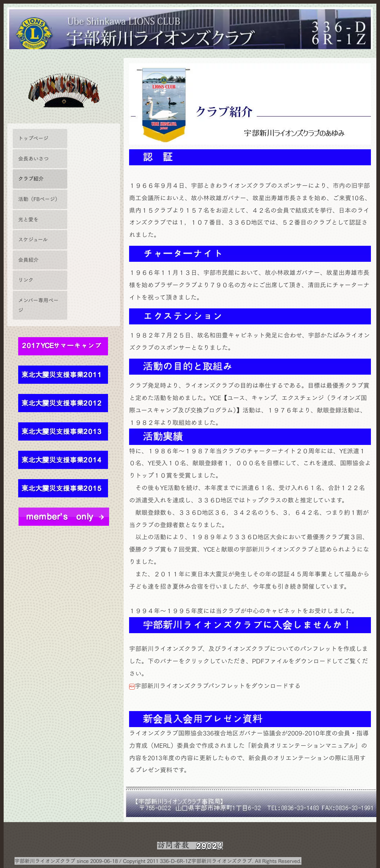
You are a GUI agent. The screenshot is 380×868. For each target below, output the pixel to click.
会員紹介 (28, 260)
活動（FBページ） (39, 199)
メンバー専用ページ (38, 305)
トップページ (33, 138)
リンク (26, 280)
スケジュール (33, 239)
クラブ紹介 (31, 179)
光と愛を (28, 219)
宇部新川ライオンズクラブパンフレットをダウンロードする (204, 666)
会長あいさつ (33, 159)
